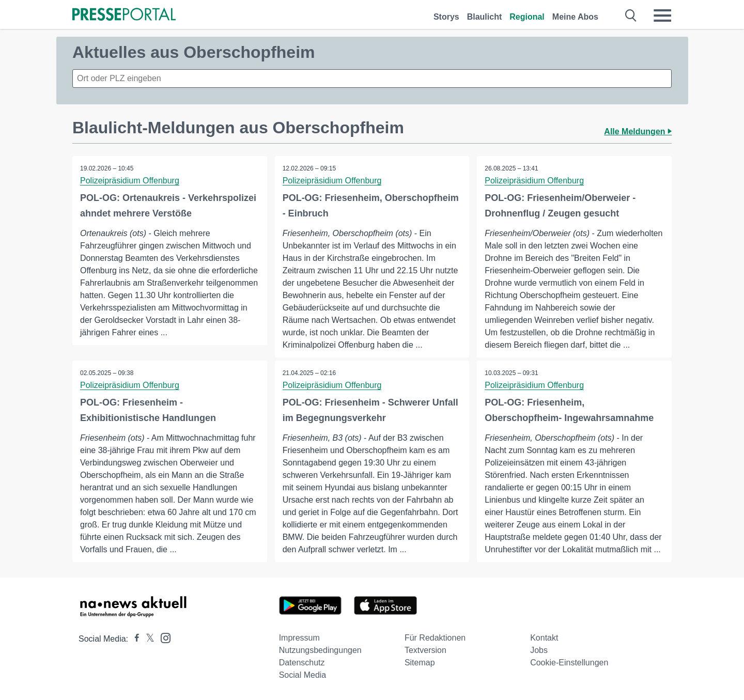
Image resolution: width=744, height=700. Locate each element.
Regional (527, 17)
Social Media (303, 675)
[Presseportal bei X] (147, 639)
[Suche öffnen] (631, 15)
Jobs (539, 650)
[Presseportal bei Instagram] (162, 637)
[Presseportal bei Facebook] (134, 639)
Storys (446, 17)
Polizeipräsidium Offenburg (130, 181)
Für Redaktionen (435, 638)
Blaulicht (485, 17)
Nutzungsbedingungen (320, 650)
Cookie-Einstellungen (569, 663)
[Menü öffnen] (662, 15)
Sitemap (420, 663)
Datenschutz (302, 663)
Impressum (299, 638)
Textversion (425, 650)
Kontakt (544, 638)
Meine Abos (575, 17)
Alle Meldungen (638, 131)
